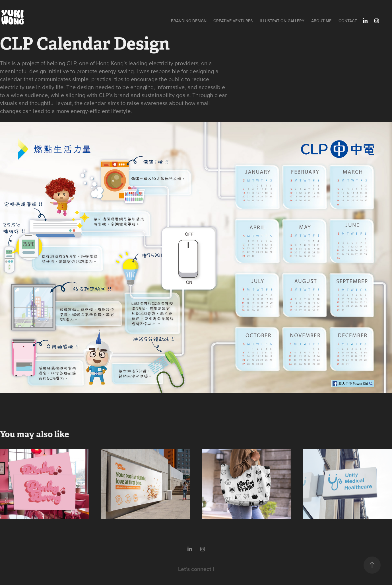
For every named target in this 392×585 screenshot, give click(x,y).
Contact (348, 21)
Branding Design (189, 21)
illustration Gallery (282, 21)
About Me (321, 21)
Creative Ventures (233, 21)
